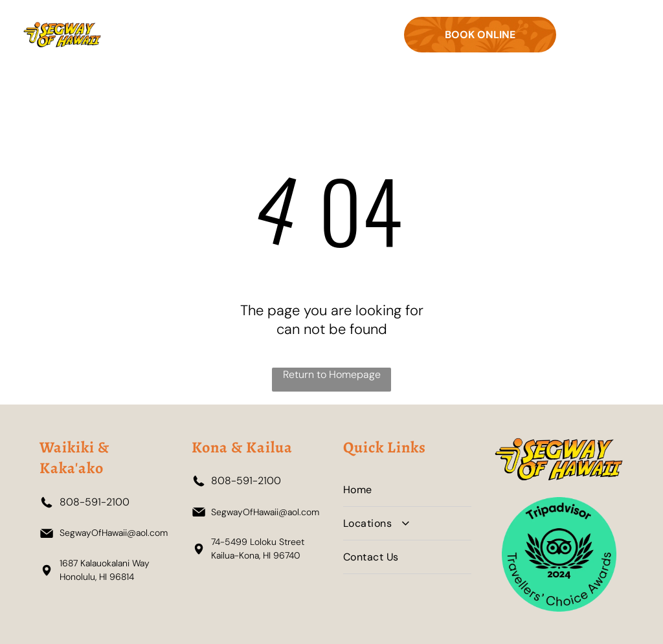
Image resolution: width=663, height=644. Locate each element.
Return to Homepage (332, 374)
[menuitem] (407, 490)
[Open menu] (603, 35)
